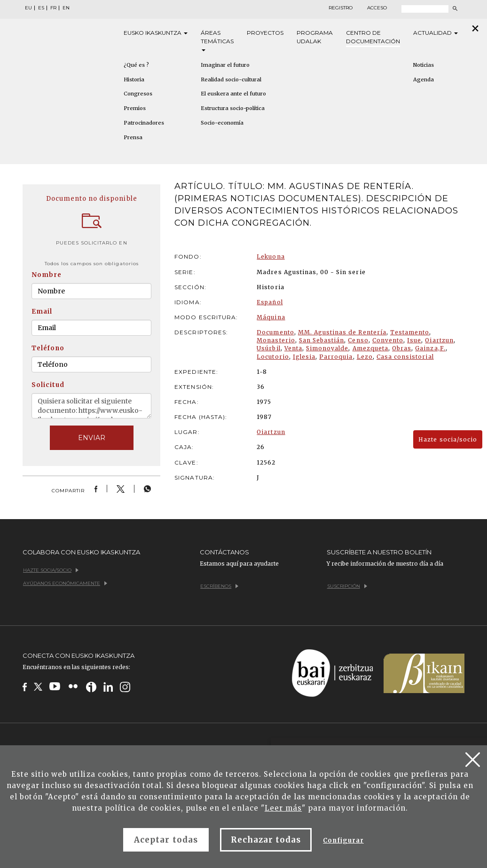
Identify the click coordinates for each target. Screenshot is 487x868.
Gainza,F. (430, 348)
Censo (358, 340)
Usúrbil (268, 348)
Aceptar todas (166, 840)
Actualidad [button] (436, 33)
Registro (341, 8)
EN (66, 8)
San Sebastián (322, 340)
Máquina (271, 317)
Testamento (410, 332)
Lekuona (271, 256)
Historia (134, 79)
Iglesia (304, 357)
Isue (414, 340)
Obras (402, 348)
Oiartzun (439, 340)
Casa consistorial (405, 357)
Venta (293, 348)
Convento (388, 340)
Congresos (138, 94)
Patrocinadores (144, 123)
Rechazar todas (266, 840)
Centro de (373, 37)
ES (41, 8)
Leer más (283, 808)
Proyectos (265, 33)
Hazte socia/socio (448, 439)
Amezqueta (370, 348)
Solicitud (48, 385)
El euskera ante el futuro (233, 94)
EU (28, 8)
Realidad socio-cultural (231, 79)
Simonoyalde (327, 348)
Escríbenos (219, 586)
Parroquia (336, 357)
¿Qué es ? (136, 65)
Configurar (343, 840)
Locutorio (273, 357)
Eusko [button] (156, 33)
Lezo (365, 357)
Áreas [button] (217, 40)
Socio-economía (222, 123)
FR (53, 8)
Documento (275, 332)
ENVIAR (92, 438)
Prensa (133, 137)
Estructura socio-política (233, 108)
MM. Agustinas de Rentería (342, 332)
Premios (135, 108)
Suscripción (347, 586)
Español (270, 302)
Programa (315, 37)
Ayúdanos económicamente (65, 583)
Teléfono (48, 348)
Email (42, 312)
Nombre (47, 275)
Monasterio (276, 340)
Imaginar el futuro (225, 65)
